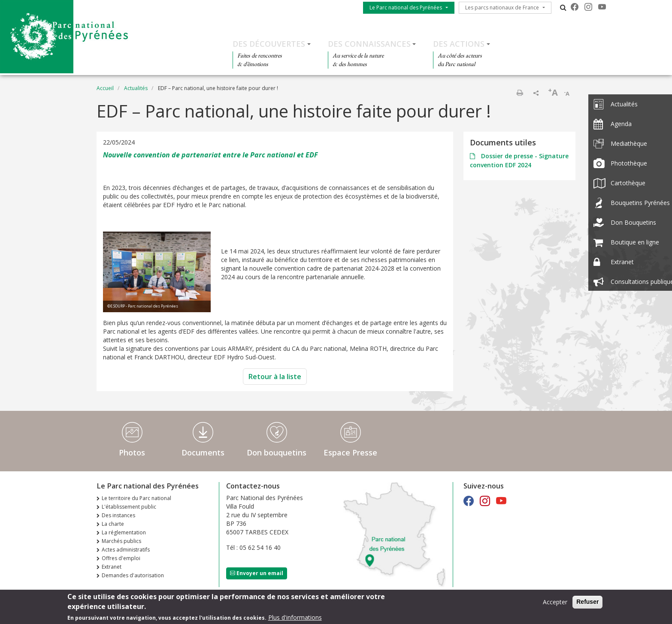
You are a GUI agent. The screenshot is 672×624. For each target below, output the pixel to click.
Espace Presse (350, 452)
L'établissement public (129, 507)
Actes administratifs (126, 550)
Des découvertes (269, 44)
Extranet (112, 567)
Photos (132, 452)
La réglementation (124, 532)
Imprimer (520, 93)
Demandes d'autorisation (133, 575)
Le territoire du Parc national (136, 498)
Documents (203, 452)
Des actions (459, 44)
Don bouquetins (277, 452)
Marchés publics (121, 541)
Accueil (105, 88)
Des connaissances (369, 44)
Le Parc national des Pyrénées (406, 8)
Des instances (118, 515)
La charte (113, 524)
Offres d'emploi (121, 558)
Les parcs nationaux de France (502, 8)
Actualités (136, 88)
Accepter (555, 604)
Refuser (587, 604)
